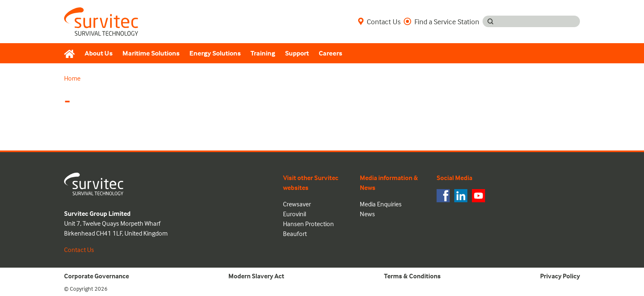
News (367, 214)
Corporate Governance (97, 276)
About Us (99, 53)
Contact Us (379, 21)
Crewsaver (297, 204)
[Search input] (539, 21)
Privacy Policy (560, 276)
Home (72, 78)
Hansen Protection (308, 224)
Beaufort (295, 234)
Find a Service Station (442, 21)
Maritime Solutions (151, 53)
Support (297, 53)
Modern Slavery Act (256, 276)
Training (263, 53)
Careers (330, 53)
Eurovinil (294, 214)
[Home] (72, 53)
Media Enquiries (381, 204)
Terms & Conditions (412, 276)
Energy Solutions (215, 53)
